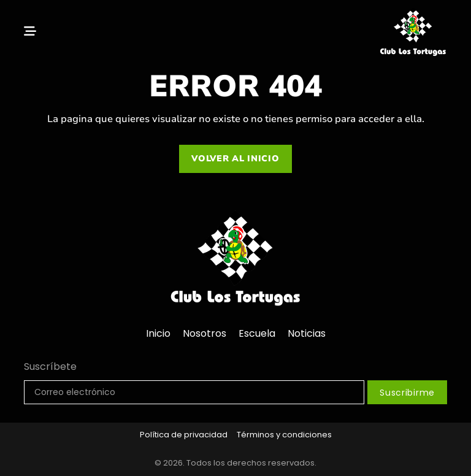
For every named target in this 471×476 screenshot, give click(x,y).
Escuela (257, 333)
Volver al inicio (235, 159)
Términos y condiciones (284, 435)
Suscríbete (50, 367)
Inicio (158, 333)
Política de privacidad (184, 435)
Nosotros (205, 333)
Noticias (307, 333)
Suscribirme (407, 393)
